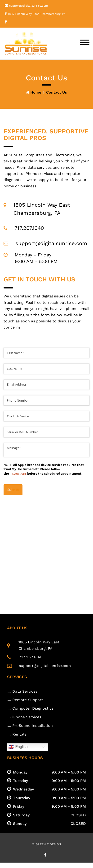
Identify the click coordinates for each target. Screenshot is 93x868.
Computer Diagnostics (33, 708)
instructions (18, 473)
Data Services (25, 691)
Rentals (19, 734)
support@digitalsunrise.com (29, 6)
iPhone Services (27, 717)
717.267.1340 (31, 657)
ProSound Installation (33, 726)
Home (36, 92)
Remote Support (28, 700)
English (18, 747)
